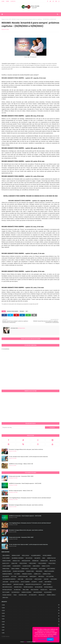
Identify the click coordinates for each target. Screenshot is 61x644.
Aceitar (50, 639)
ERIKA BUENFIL (39, 571)
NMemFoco (38, 642)
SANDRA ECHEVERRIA (26, 592)
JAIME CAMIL (20, 579)
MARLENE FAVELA (18, 587)
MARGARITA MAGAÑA (18, 584)
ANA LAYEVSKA (29, 558)
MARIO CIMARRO (47, 584)
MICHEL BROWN (39, 587)
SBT (10, 19)
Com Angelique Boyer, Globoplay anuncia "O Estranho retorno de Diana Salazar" (30, 498)
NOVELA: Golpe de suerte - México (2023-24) (21, 491)
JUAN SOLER (5, 582)
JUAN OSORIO (54, 579)
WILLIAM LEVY (42, 595)
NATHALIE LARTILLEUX (7, 590)
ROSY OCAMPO (6, 592)
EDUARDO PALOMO (7, 571)
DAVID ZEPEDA (34, 569)
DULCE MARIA (42, 569)
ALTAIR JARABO (6, 558)
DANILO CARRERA (15, 569)
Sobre (7, 1)
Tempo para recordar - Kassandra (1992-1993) (21, 476)
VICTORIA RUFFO (33, 595)
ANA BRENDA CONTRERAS (18, 558)
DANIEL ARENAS (36, 566)
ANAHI (44, 558)
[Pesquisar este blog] (23, 427)
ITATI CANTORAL (50, 576)
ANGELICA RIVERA (7, 561)
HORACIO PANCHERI (23, 576)
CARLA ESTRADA (23, 563)
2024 (31, 611)
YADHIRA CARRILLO (51, 595)
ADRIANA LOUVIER (16, 555)
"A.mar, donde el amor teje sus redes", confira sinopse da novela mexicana (28, 457)
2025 (31, 608)
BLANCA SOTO (6, 563)
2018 (31, 627)
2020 (31, 622)
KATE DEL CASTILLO (14, 582)
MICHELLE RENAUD (48, 587)
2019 (31, 624)
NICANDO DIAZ (17, 590)
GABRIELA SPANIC (47, 574)
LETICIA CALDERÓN (25, 582)
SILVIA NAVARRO (48, 592)
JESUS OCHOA (29, 579)
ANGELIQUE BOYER (26, 561)
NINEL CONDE (26, 590)
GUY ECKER (14, 576)
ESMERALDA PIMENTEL (7, 574)
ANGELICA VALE (16, 561)
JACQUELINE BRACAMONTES (9, 579)
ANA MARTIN (37, 558)
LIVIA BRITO (34, 582)
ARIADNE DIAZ (35, 561)
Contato (13, 1)
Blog (25, 642)
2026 (31, 605)
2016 (31, 633)
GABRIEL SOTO (37, 574)
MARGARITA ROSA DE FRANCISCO (33, 584)
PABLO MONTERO (35, 590)
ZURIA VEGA (5, 598)
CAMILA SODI (14, 563)
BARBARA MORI (44, 561)
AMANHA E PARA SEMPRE (12, 311)
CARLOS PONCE (52, 563)
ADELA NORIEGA (6, 555)
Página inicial (5, 19)
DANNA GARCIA (25, 569)
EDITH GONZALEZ (51, 569)
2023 (31, 613)
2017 (31, 630)
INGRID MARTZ (33, 576)
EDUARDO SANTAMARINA (19, 571)
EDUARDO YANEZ (30, 571)
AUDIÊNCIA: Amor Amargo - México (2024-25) (21, 464)
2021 (31, 619)
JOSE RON (46, 579)
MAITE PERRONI (48, 582)
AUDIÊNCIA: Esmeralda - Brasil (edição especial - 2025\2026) (25, 483)
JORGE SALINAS (38, 579)
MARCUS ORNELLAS (7, 584)
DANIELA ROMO (6, 569)
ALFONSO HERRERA (47, 555)
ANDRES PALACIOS (51, 558)
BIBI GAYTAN (53, 561)
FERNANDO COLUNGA (27, 574)
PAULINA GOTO (44, 590)
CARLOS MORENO (42, 563)
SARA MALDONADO (38, 592)
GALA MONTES (6, 576)
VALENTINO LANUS (23, 595)
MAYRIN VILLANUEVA (28, 587)
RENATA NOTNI (53, 590)
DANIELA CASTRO (46, 566)
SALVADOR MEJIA (15, 592)
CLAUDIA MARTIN (16, 566)
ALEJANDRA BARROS (36, 555)
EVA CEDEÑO (17, 574)
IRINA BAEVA (41, 576)
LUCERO (41, 582)
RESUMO (22, 311)
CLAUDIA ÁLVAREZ (27, 566)
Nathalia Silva (21, 328)
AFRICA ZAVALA (25, 555)
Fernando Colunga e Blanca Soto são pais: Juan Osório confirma (26, 449)
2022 (31, 616)
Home (3, 1)
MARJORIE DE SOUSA (7, 587)
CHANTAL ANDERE (6, 566)
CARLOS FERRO (32, 563)
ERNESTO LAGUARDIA (49, 571)
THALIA (15, 595)
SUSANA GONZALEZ (7, 595)
